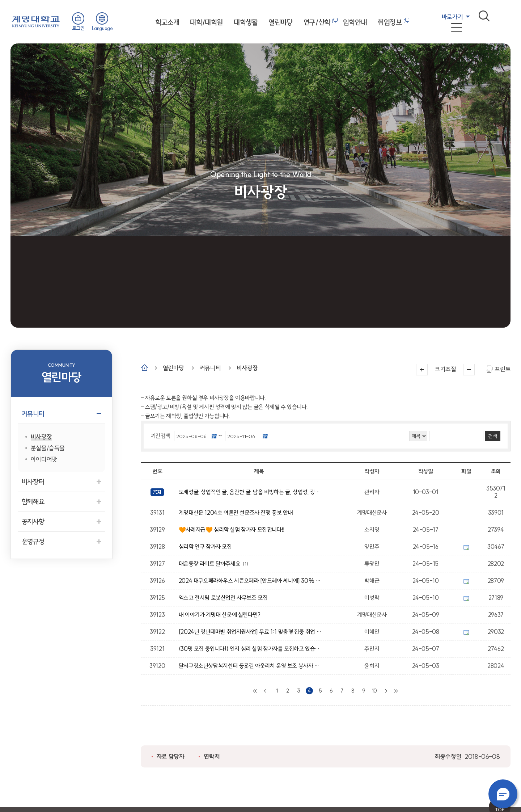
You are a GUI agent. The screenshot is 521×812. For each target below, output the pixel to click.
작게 (469, 370)
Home (145, 368)
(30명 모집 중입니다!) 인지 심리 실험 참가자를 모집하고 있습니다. (251, 649)
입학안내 (355, 22)
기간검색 (161, 436)
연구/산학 (317, 22)
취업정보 (390, 22)
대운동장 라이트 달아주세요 (211, 564)
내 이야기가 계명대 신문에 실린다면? (221, 615)
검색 (484, 16)
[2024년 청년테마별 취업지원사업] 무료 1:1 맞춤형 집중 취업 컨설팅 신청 (251, 632)
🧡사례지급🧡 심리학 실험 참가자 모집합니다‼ (233, 530)
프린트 (503, 369)
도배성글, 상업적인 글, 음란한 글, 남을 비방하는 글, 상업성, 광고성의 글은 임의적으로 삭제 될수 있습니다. (251, 492)
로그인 (78, 28)
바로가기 (452, 17)
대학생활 (246, 22)
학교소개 (167, 22)
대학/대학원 (206, 22)
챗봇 (503, 794)
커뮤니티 (210, 368)
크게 (422, 370)
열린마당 (280, 22)
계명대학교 (36, 21)
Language (102, 28)
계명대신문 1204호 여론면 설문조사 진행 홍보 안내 (237, 513)
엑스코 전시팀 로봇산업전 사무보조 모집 (225, 598)
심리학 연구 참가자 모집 (207, 547)
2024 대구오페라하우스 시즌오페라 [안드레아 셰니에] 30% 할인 (251, 581)
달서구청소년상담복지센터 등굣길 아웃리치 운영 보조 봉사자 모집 (251, 666)
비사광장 (247, 368)
